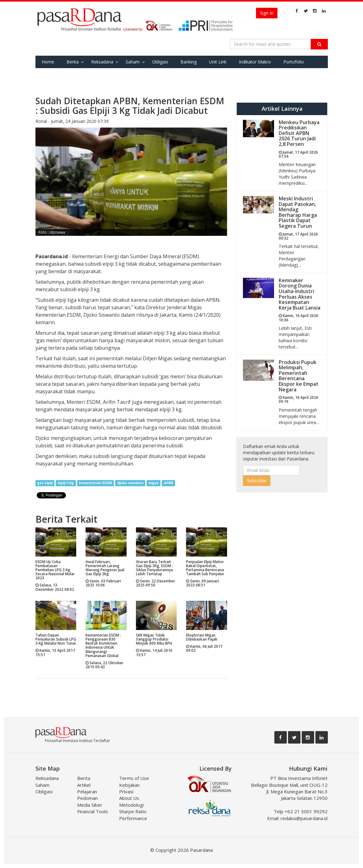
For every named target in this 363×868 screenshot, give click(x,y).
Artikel (84, 785)
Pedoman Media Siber (90, 801)
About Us (129, 798)
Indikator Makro (255, 62)
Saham (133, 62)
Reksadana (102, 62)
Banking (188, 62)
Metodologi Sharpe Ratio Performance (133, 812)
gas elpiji (45, 483)
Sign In (267, 13)
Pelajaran (87, 791)
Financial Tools (93, 811)
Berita (73, 62)
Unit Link (218, 62)
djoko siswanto (130, 483)
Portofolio (294, 62)
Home (48, 62)
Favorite (50, 74)
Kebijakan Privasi (129, 788)
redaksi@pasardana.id (304, 818)
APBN (169, 483)
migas (154, 483)
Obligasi (160, 62)
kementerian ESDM (95, 483)
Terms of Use (134, 778)
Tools (76, 74)
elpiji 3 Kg (66, 483)
